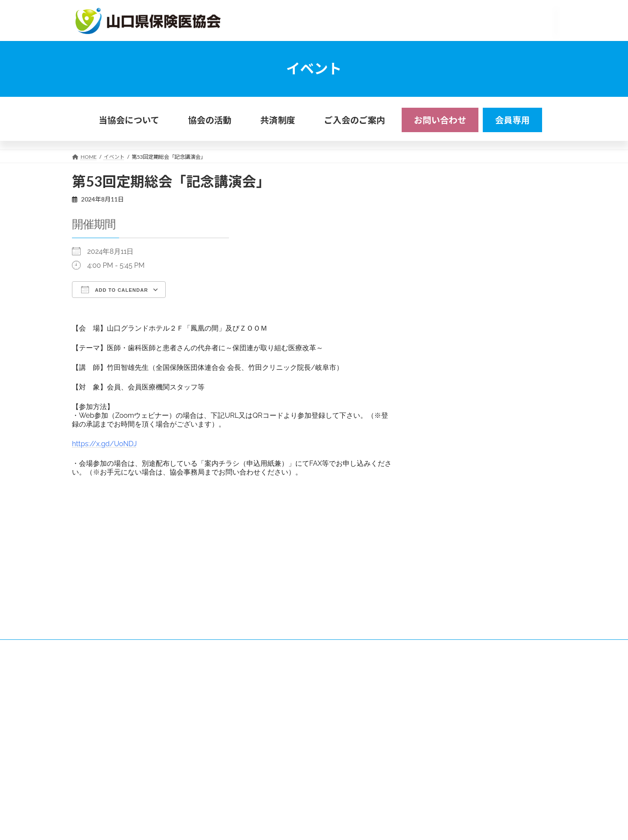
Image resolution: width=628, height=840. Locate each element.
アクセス (90, 695)
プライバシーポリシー (177, 695)
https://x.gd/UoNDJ (104, 444)
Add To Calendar (114, 290)
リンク (126, 695)
